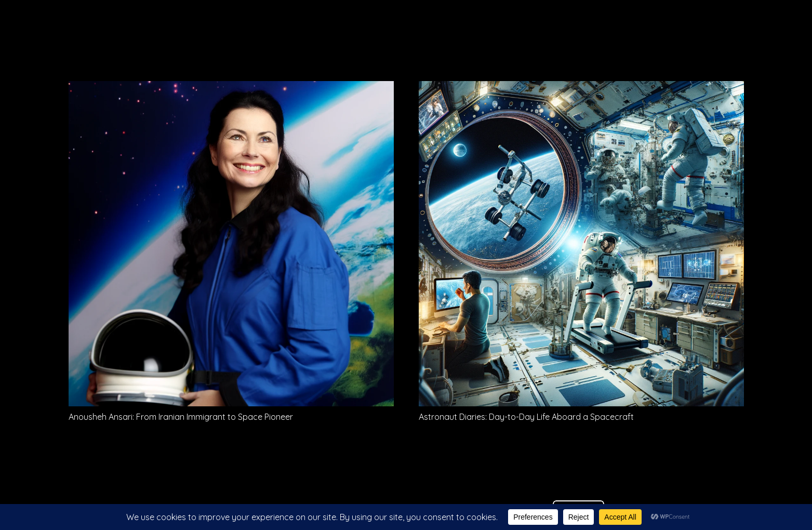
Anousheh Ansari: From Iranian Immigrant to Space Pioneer (181, 417)
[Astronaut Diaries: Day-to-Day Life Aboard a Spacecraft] (581, 88)
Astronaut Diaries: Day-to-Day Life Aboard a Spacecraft (526, 417)
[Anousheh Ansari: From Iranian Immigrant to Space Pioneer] (231, 88)
